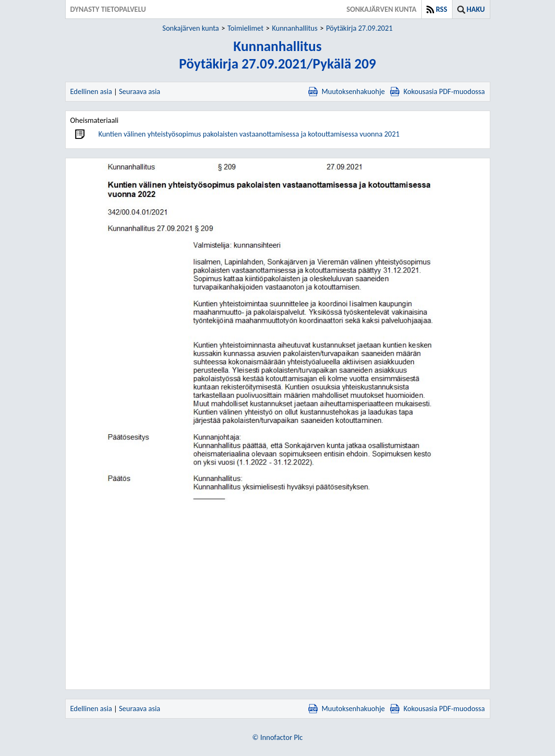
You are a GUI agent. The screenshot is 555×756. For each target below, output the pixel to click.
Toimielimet (245, 28)
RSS (442, 9)
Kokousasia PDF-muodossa (437, 91)
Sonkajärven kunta (191, 28)
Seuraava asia (140, 91)
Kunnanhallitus (295, 28)
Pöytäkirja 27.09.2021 (359, 28)
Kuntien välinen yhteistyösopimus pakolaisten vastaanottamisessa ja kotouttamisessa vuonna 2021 (249, 134)
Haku (476, 9)
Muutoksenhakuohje (347, 91)
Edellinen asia (91, 91)
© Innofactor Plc (277, 737)
